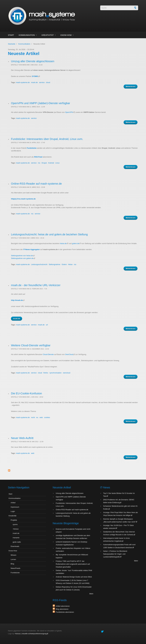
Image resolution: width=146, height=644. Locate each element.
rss (39, 163)
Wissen (14, 555)
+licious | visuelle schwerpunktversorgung (31, 634)
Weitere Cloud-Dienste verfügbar (31, 345)
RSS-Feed (38, 157)
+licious (16, 529)
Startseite (12, 44)
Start (11, 35)
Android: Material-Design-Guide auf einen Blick (74, 577)
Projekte (14, 520)
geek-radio (17, 542)
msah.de (34, 82)
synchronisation (56, 373)
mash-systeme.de (23, 82)
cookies (47, 417)
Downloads (15, 546)
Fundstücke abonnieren (64, 612)
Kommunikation (27, 35)
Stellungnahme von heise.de (23, 256)
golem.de (77, 243)
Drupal (44, 163)
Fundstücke (32, 148)
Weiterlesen (132, 87)
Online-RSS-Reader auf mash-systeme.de (36, 184)
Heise (70, 264)
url (47, 325)
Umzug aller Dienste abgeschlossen (33, 61)
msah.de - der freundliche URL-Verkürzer (36, 285)
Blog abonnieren (62, 609)
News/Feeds (16, 568)
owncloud (67, 373)
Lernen (13, 559)
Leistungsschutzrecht (39, 264)
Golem (64, 264)
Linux (57, 163)
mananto (16, 538)
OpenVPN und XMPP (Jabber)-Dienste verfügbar (40, 103)
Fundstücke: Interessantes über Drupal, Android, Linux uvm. (47, 139)
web (41, 417)
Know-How (66, 35)
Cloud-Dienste (48, 354)
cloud (48, 82)
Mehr (91, 594)
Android (51, 163)
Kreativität (48, 35)
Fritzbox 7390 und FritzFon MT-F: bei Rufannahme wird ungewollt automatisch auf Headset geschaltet (73, 564)
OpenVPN (70, 112)
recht (33, 417)
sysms (15, 524)
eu (37, 417)
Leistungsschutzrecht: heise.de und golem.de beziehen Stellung (49, 234)
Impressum (15, 507)
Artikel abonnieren (62, 606)
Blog (12, 564)
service (42, 82)
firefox (46, 373)
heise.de (64, 243)
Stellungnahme (54, 264)
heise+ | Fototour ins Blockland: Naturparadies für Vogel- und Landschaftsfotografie (115, 554)
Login (13, 511)
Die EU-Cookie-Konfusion (26, 393)
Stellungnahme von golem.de (23, 258)
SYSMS (36, 76)
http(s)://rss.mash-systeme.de (23, 199)
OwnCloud (70, 354)
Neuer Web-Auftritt (22, 438)
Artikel (13, 503)
